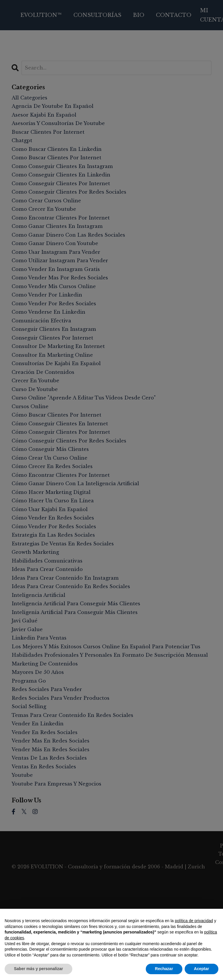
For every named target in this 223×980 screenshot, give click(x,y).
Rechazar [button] (164, 969)
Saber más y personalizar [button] (38, 969)
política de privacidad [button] (194, 921)
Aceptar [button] (202, 969)
